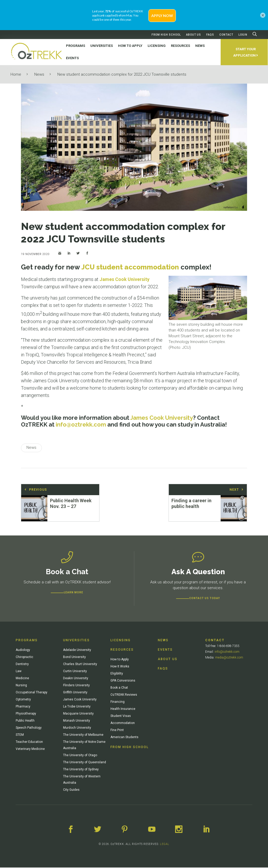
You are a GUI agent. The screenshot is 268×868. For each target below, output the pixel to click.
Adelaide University (77, 650)
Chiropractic (24, 657)
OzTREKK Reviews (124, 695)
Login (243, 35)
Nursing (21, 686)
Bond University (74, 657)
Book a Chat (119, 688)
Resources (122, 650)
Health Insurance (123, 709)
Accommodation (123, 723)
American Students (124, 738)
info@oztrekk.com (227, 652)
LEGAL (165, 845)
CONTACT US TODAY (205, 599)
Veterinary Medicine (30, 749)
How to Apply (120, 660)
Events (165, 650)
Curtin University (75, 672)
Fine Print (117, 731)
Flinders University (76, 686)
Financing (118, 702)
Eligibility (117, 674)
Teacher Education (29, 742)
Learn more (74, 593)
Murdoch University (77, 728)
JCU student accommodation (130, 267)
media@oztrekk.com (229, 658)
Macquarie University (78, 714)
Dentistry (22, 665)
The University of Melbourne (83, 735)
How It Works (120, 667)
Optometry (23, 700)
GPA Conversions (123, 681)
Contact (226, 35)
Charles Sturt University (80, 665)
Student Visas (121, 716)
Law (19, 672)
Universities (76, 641)
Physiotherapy (26, 714)
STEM (20, 735)
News (39, 74)
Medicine (22, 679)
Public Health (25, 721)
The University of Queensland (85, 763)
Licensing (121, 641)
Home (16, 74)
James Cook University (124, 279)
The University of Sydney (81, 770)
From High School (166, 35)
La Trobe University (77, 707)
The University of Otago (80, 756)
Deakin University (76, 679)
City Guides (71, 790)
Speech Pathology (29, 728)
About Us (194, 35)
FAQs (210, 35)
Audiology (23, 650)
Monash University (77, 721)
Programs (27, 641)
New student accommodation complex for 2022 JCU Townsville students (122, 74)
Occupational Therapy (32, 693)
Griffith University (75, 693)
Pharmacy (23, 707)
